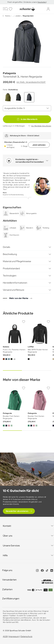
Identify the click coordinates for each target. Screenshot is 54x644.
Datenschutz (26, 636)
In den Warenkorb (27, 119)
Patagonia (9, 73)
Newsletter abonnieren (17, 511)
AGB (5, 636)
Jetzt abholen (39, 145)
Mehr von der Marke (19, 298)
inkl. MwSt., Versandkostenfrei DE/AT (31, 82)
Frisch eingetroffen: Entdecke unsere (23, 2)
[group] (27, 42)
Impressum (14, 636)
